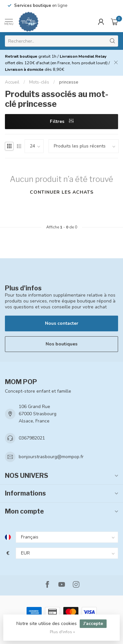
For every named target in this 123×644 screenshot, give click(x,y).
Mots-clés (39, 82)
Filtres (62, 121)
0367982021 (32, 438)
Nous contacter (62, 323)
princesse (69, 82)
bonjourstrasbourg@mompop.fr (51, 457)
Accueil (12, 82)
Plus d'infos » (62, 632)
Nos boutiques (61, 344)
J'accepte (93, 624)
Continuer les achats (62, 192)
